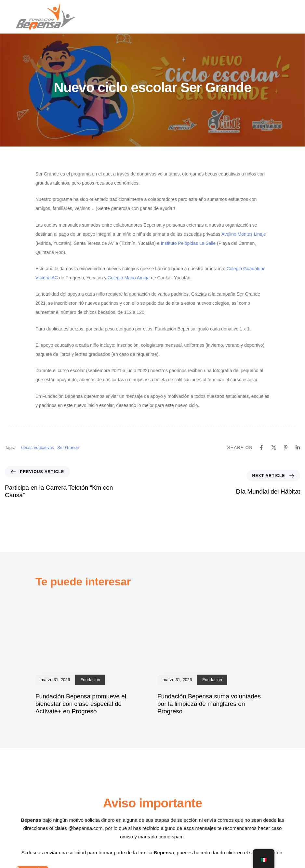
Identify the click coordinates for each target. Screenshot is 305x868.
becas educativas (38, 448)
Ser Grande (68, 448)
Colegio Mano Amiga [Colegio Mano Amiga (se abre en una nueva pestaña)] (129, 278)
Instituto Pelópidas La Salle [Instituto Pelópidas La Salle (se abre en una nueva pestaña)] (188, 243)
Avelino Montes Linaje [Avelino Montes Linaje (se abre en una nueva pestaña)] (244, 234)
